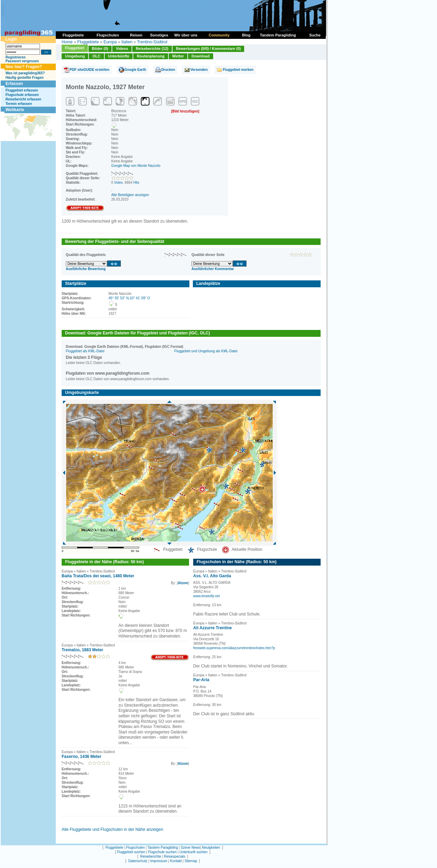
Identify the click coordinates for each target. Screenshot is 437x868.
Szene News (190, 848)
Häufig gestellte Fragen (25, 78)
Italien (127, 42)
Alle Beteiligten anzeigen (130, 195)
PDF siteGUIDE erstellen (90, 70)
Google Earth (136, 70)
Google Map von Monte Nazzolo (136, 166)
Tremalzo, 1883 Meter (82, 650)
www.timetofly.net (206, 596)
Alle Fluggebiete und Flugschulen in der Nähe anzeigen (112, 829)
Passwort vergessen (22, 61)
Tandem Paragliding (163, 848)
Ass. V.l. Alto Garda (212, 576)
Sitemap (191, 861)
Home (67, 42)
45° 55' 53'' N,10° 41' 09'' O (129, 298)
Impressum (159, 861)
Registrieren (15, 57)
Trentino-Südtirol (152, 42)
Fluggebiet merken (238, 70)
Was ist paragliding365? (25, 73)
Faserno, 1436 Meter (81, 757)
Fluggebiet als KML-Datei (85, 351)
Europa (110, 42)
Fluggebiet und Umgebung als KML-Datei (206, 351)
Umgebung (75, 56)
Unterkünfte (119, 56)
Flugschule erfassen (22, 95)
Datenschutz (138, 861)
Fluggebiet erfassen (22, 90)
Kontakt (176, 861)
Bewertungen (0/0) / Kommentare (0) (208, 49)
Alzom (183, 583)
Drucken (168, 70)
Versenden (199, 70)
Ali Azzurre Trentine (212, 628)
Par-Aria (201, 680)
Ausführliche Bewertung (86, 269)
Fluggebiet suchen (131, 852)
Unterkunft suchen (193, 852)
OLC (96, 56)
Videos (122, 49)
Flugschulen (135, 848)
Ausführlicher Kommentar (213, 269)
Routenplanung (151, 56)
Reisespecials (175, 856)
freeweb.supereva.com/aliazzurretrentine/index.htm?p (234, 648)
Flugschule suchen (162, 852)
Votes (118, 183)
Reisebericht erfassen (23, 99)
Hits (136, 183)
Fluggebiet (75, 48)
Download (201, 56)
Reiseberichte (151, 856)
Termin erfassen (19, 104)
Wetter (178, 56)
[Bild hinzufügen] (185, 111)
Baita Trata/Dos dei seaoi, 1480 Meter (98, 576)
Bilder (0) (100, 49)
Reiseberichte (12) (152, 49)
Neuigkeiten (211, 848)
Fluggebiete (88, 42)
